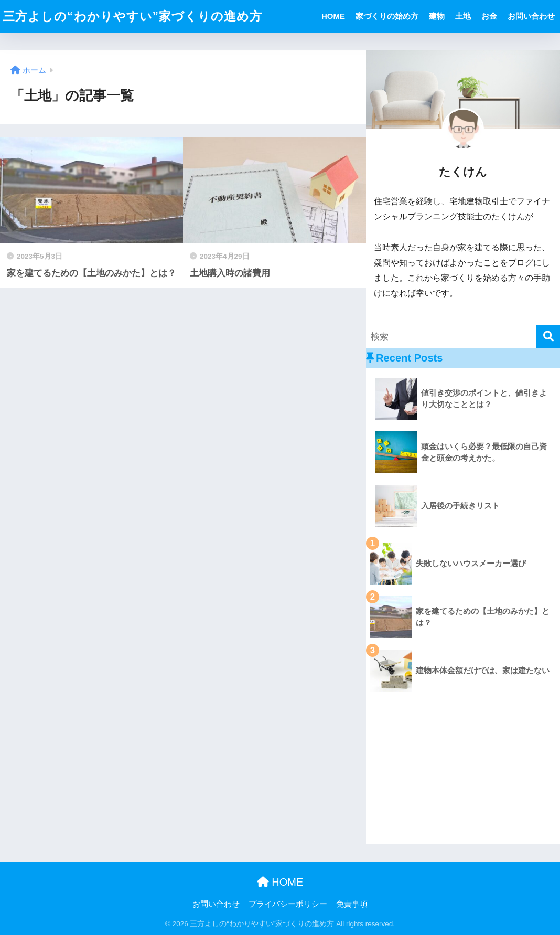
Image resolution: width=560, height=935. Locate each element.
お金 (489, 16)
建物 (437, 16)
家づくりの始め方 (387, 16)
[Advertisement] (463, 771)
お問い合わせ (531, 16)
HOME (333, 16)
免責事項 (352, 904)
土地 (463, 16)
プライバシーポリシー (288, 904)
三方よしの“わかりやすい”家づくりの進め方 (132, 16)
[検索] (548, 337)
